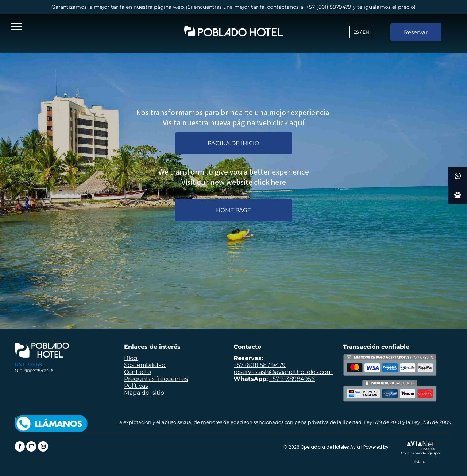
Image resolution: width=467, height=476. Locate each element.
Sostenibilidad (145, 365)
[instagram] (43, 447)
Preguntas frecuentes (156, 379)
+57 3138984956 (292, 379)
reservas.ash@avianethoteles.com (283, 372)
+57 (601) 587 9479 (260, 365)
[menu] (16, 26)
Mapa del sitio (144, 393)
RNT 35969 (28, 364)
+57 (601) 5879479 (329, 7)
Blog (131, 358)
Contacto (138, 372)
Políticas (136, 386)
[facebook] (20, 447)
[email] (31, 447)
